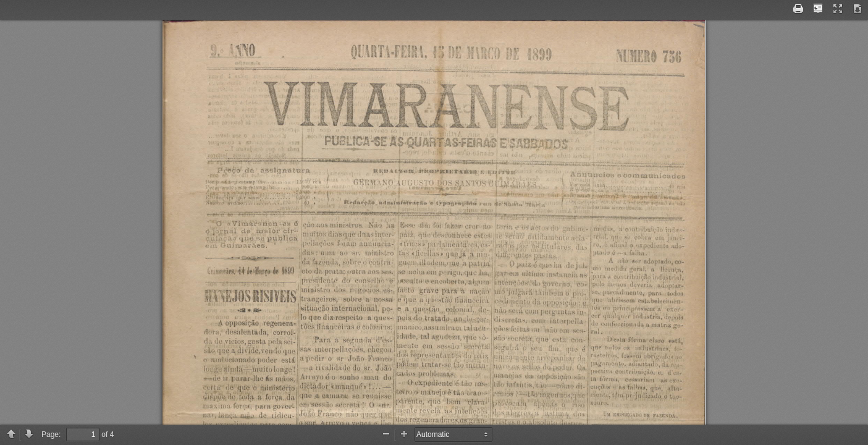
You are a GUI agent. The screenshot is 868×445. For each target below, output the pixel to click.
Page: (51, 434)
